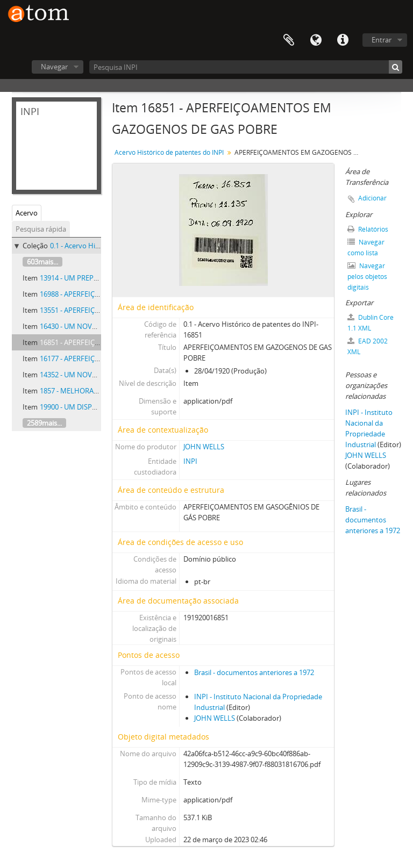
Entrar (382, 40)
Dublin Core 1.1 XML (371, 323)
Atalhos (343, 40)
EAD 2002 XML (368, 346)
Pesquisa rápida (41, 229)
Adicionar (372, 198)
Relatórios (368, 229)
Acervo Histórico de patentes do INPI (169, 152)
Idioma (316, 40)
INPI (190, 461)
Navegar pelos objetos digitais (367, 277)
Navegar (54, 67)
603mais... (42, 262)
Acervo (27, 213)
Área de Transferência (289, 40)
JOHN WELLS (204, 447)
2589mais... (44, 423)
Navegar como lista (366, 248)
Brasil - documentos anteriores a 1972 (254, 672)
